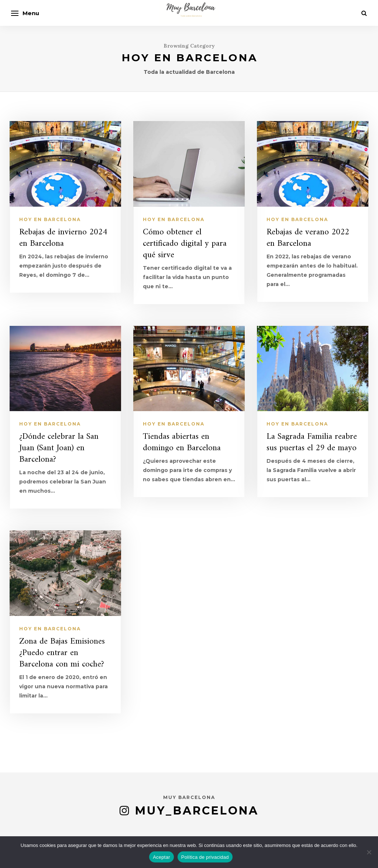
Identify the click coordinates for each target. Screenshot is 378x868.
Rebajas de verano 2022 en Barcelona (308, 238)
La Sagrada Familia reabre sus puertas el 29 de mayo (312, 442)
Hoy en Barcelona (50, 219)
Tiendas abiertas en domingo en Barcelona (182, 442)
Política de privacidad (205, 857)
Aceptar (161, 857)
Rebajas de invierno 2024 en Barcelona (63, 238)
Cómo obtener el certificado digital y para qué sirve (185, 244)
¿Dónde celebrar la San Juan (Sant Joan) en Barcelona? (59, 448)
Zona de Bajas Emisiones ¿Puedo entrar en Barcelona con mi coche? (62, 653)
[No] (369, 852)
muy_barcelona (197, 811)
